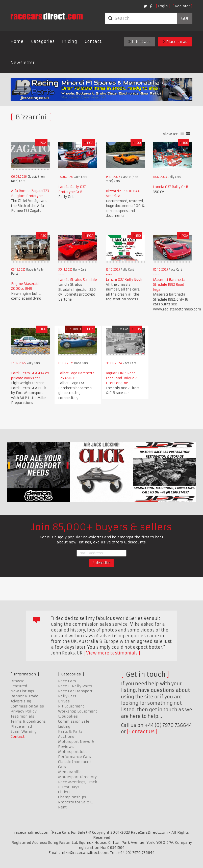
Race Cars (67, 681)
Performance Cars (74, 757)
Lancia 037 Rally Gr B (171, 187)
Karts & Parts (70, 731)
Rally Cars (67, 696)
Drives (64, 701)
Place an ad (175, 42)
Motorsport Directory (77, 777)
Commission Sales (27, 706)
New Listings (22, 691)
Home (17, 41)
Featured (19, 686)
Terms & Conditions (28, 721)
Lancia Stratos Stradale (78, 280)
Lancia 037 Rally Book (124, 280)
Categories (43, 41)
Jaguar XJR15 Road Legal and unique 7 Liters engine (121, 378)
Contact (93, 41)
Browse (18, 681)
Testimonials (22, 716)
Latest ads (139, 42)
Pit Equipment (71, 706)
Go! (184, 18)
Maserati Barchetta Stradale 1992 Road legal (169, 285)
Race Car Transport (75, 691)
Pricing (70, 41)
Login (163, 6)
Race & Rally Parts (75, 686)
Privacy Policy (24, 711)
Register (182, 6)
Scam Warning (24, 731)
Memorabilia (70, 772)
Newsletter (23, 63)
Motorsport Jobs (73, 752)
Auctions (66, 737)
